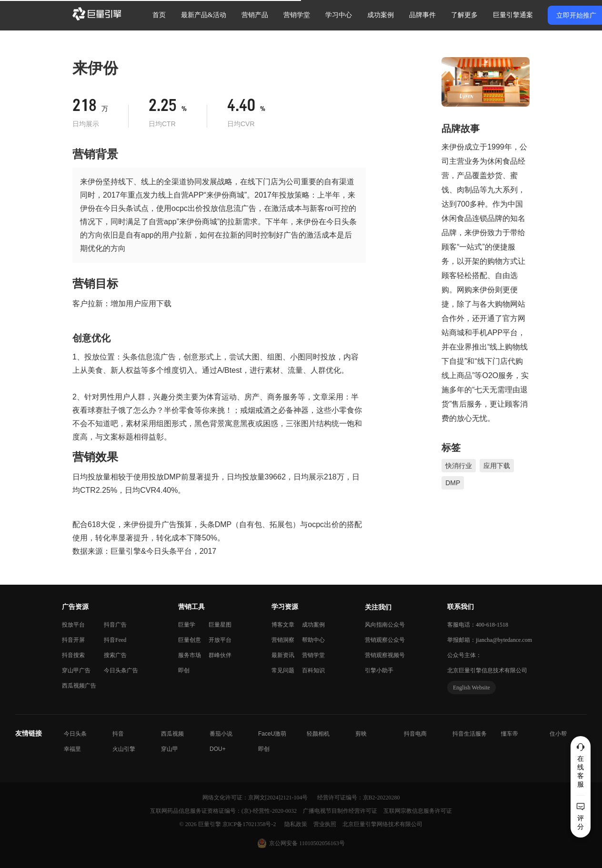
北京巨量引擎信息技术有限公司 (487, 670)
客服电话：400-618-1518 (478, 625)
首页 (159, 15)
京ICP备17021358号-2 (249, 824)
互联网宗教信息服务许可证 (418, 811)
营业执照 (326, 824)
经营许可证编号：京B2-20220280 (359, 798)
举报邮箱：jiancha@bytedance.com (490, 640)
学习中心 (339, 15)
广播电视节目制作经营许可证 (341, 811)
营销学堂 (297, 15)
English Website (472, 688)
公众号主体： (464, 655)
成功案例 (381, 15)
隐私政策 (296, 824)
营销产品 (255, 15)
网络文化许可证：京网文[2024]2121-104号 (256, 798)
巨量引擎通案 (513, 15)
